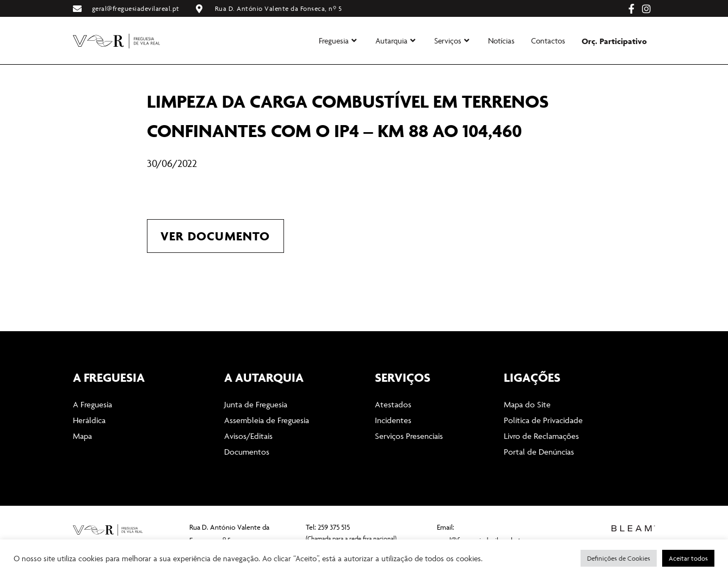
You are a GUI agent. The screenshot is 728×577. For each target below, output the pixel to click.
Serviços (452, 41)
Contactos (548, 41)
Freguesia (338, 41)
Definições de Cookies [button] (619, 558)
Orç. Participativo (614, 41)
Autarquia (395, 41)
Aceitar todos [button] (688, 558)
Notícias (501, 41)
